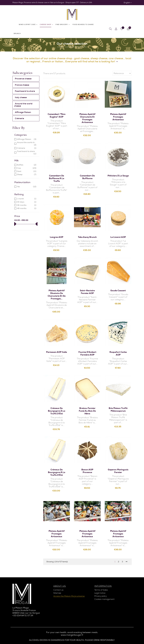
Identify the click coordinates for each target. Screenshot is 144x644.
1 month (27, 199)
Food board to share (25, 91)
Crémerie (19, 118)
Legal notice (100, 593)
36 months (27, 205)
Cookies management (104, 599)
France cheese (22, 85)
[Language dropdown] (128, 3)
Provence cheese (23, 79)
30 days (27, 202)
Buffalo (27, 165)
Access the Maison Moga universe (69, 596)
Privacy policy (101, 596)
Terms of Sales (101, 590)
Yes (27, 187)
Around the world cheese (23, 105)
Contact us (58, 590)
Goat (27, 171)
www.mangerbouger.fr (72, 635)
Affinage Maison (23, 112)
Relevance (123, 73)
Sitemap (57, 593)
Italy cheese (21, 97)
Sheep (27, 175)
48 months (27, 208)
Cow (27, 168)
